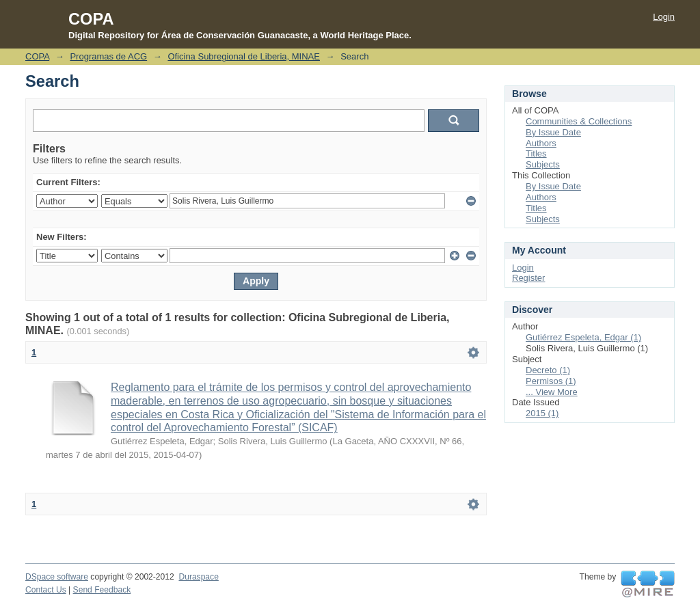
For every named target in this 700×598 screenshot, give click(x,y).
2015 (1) (542, 413)
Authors (541, 143)
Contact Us (46, 590)
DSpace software (57, 577)
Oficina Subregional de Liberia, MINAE (244, 56)
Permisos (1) (551, 381)
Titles (536, 153)
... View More (552, 392)
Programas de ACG (108, 56)
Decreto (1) (548, 370)
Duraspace (198, 577)
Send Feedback (102, 590)
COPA (37, 56)
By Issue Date (553, 132)
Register (528, 278)
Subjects (543, 164)
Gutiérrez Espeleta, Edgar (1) (583, 337)
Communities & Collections (579, 121)
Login (664, 17)
